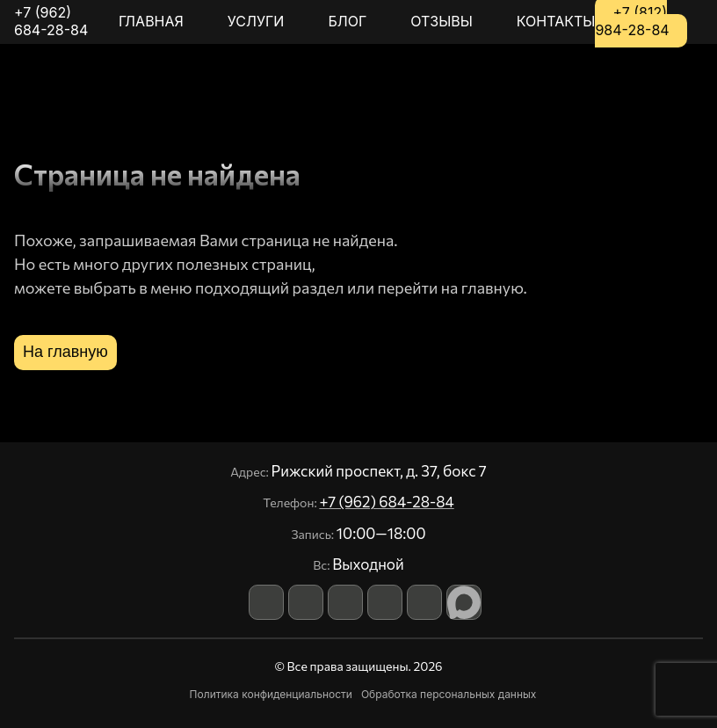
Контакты (556, 21)
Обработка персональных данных (449, 694)
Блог (347, 21)
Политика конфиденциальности (271, 694)
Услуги (256, 21)
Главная (151, 21)
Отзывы (442, 21)
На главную (65, 352)
